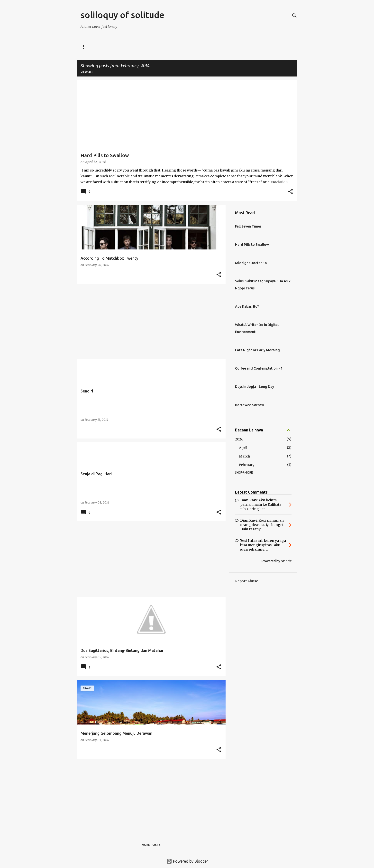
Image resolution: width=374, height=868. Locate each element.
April (243, 448)
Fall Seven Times (248, 226)
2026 (239, 439)
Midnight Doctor (153, 47)
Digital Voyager (114, 47)
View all (87, 72)
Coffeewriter (221, 47)
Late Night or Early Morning (257, 350)
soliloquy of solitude (122, 15)
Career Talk (189, 47)
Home (85, 47)
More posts (151, 845)
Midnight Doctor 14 (251, 263)
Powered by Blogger (187, 861)
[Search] (294, 16)
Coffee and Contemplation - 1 (259, 368)
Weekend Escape (257, 47)
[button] (291, 192)
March (245, 456)
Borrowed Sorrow (250, 405)
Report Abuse (246, 581)
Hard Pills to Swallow (252, 245)
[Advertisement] (149, 322)
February (247, 465)
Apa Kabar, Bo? (247, 306)
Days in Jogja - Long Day (255, 387)
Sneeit (286, 561)
